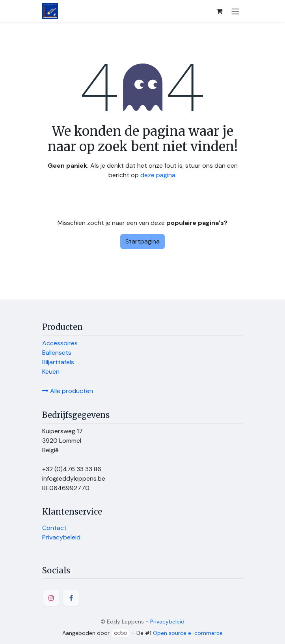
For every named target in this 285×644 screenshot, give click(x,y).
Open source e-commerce (188, 633)
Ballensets (57, 353)
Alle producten (68, 391)
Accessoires (60, 343)
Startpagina (142, 241)
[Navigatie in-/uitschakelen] (235, 11)
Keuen (51, 372)
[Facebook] (71, 598)
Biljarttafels (58, 362)
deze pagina (158, 175)
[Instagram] (51, 598)
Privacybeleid (61, 537)
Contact (54, 528)
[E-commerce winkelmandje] (220, 11)
